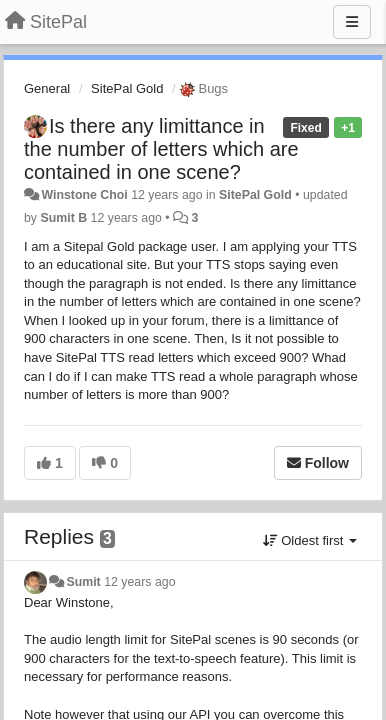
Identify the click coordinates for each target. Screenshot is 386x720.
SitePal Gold (127, 88)
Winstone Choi (84, 195)
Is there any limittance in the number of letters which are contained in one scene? (161, 149)
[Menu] (352, 22)
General (47, 88)
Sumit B (63, 218)
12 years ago (139, 582)
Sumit (83, 582)
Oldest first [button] (310, 540)
